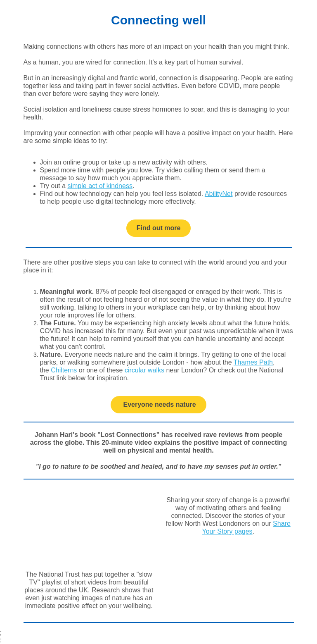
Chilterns (64, 370)
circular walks (144, 370)
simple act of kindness (100, 186)
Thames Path (253, 362)
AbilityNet (219, 194)
